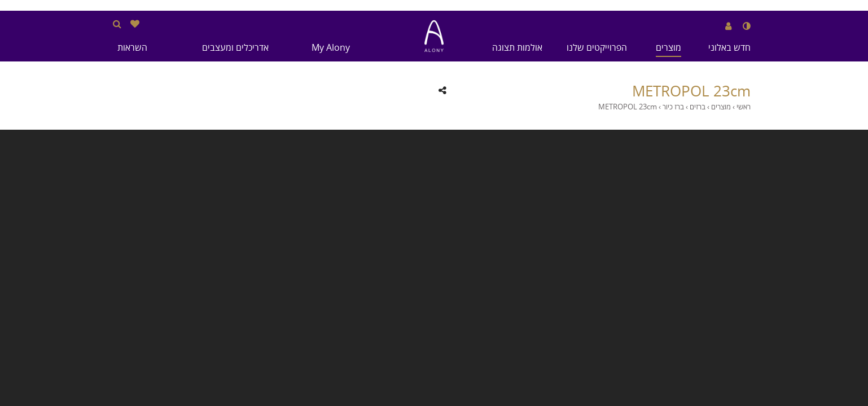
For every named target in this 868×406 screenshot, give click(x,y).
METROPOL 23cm (691, 91)
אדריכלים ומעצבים (235, 47)
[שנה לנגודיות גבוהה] (747, 26)
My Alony (331, 47)
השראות (132, 47)
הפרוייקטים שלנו (597, 47)
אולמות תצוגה (517, 47)
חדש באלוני (729, 47)
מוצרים (668, 47)
